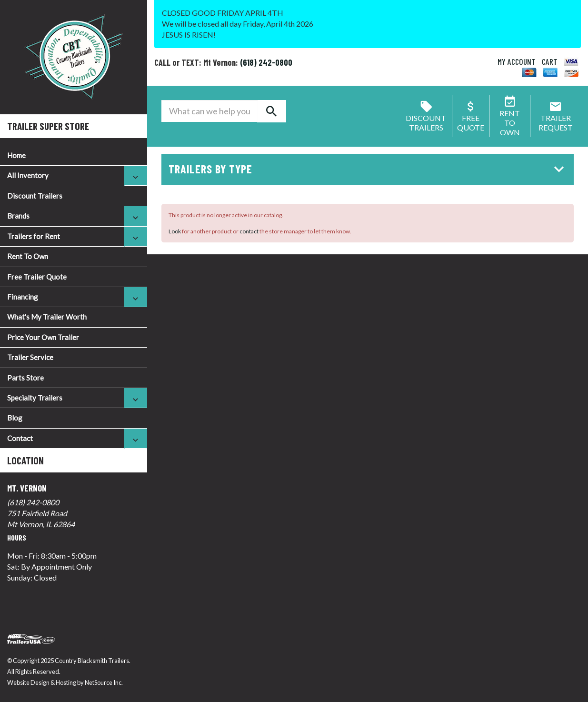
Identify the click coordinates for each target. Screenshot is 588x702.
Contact (20, 438)
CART (550, 61)
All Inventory (28, 175)
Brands (18, 216)
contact (249, 231)
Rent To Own (28, 256)
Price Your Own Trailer (43, 337)
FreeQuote (471, 118)
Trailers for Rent (34, 236)
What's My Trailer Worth (47, 317)
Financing (23, 297)
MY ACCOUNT (517, 61)
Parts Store (25, 378)
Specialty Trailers (35, 398)
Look (175, 231)
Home (16, 155)
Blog (15, 418)
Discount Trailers (35, 196)
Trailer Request (556, 118)
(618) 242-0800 (33, 502)
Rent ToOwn (510, 118)
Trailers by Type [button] (369, 169)
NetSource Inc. (104, 682)
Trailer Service (30, 357)
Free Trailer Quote (37, 277)
